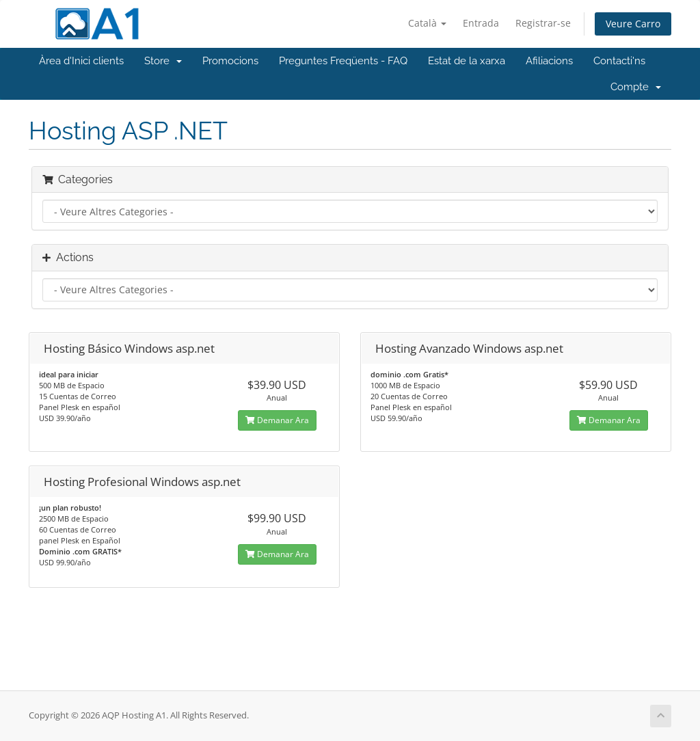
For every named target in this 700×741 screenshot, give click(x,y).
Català (427, 23)
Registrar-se (543, 23)
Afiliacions (549, 61)
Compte (636, 87)
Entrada (481, 23)
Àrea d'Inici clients (81, 61)
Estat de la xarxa (467, 61)
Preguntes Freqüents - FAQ (343, 61)
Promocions (230, 61)
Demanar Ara (277, 420)
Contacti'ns (619, 61)
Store (163, 61)
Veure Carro (633, 24)
